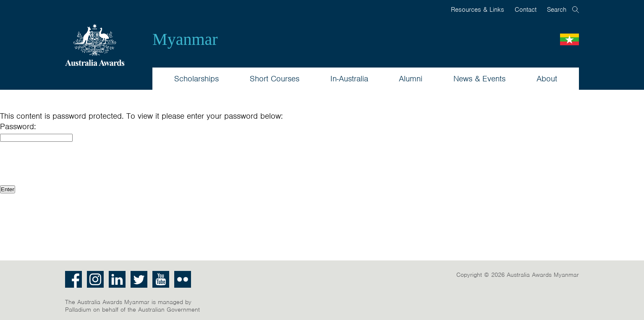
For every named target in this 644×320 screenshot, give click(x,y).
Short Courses (275, 79)
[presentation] (64, 163)
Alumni (411, 79)
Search (557, 10)
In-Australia (349, 79)
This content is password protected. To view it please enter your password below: (141, 116)
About (547, 79)
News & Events (479, 79)
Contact (526, 10)
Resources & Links (478, 10)
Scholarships (196, 79)
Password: (18, 126)
